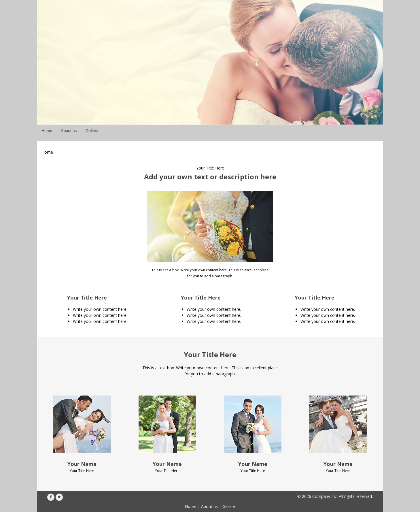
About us (209, 506)
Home (191, 506)
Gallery (229, 506)
